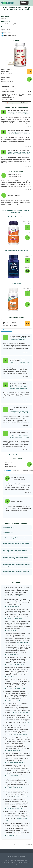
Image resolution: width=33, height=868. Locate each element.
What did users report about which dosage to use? (16, 572)
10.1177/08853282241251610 (14, 788)
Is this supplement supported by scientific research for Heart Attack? (15, 551)
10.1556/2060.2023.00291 (12, 606)
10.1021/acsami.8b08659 (12, 654)
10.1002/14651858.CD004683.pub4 (15, 688)
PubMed (27, 723)
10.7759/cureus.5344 (11, 836)
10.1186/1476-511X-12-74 (12, 700)
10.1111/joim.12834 (22, 642)
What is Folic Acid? (8, 533)
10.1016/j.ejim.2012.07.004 (20, 712)
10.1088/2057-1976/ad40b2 (13, 596)
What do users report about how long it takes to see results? (16, 544)
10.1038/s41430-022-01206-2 (13, 618)
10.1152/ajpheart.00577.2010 (13, 750)
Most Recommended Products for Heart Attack (16, 211)
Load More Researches (17, 455)
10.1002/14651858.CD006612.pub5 (15, 664)
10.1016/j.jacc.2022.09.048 (21, 796)
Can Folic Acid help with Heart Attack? (14, 538)
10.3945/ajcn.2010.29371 (20, 735)
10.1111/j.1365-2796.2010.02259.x (15, 762)
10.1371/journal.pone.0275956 (14, 808)
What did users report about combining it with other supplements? (16, 565)
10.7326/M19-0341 (10, 630)
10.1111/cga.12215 (10, 676)
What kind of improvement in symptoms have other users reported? (16, 558)
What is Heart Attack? (9, 527)
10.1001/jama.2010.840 (12, 776)
